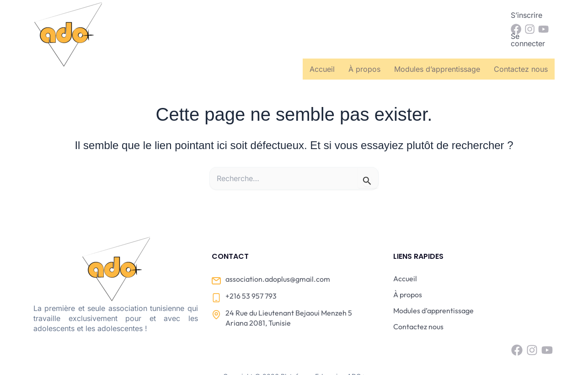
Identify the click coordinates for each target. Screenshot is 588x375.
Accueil (322, 41)
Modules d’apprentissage (437, 41)
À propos (364, 41)
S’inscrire (420, 15)
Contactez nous (521, 41)
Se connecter (472, 15)
